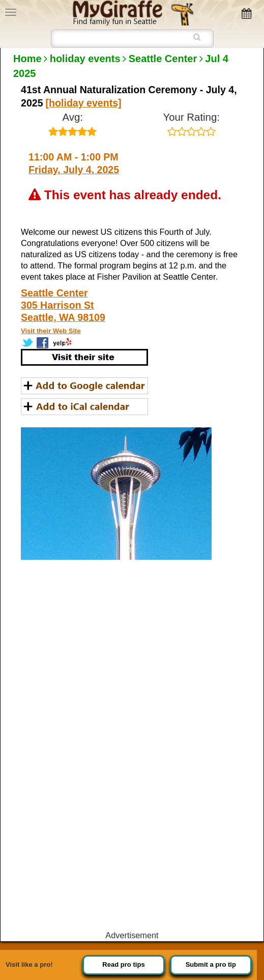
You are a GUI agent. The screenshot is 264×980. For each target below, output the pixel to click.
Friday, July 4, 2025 (74, 170)
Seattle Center (163, 59)
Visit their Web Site (51, 331)
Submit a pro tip (211, 964)
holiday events (85, 59)
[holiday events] (84, 103)
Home (27, 59)
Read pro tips (123, 964)
